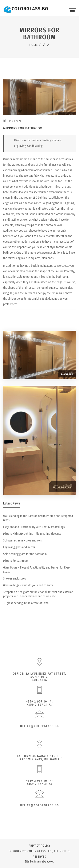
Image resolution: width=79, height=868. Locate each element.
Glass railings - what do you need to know (28, 585)
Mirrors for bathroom (16, 561)
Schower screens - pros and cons (23, 541)
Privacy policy (40, 846)
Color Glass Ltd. (40, 851)
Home (33, 45)
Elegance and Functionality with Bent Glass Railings (34, 527)
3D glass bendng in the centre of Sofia (26, 603)
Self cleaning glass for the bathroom (25, 554)
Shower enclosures (15, 579)
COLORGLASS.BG (30, 9)
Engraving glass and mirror (19, 547)
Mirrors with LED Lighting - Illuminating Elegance (32, 534)
